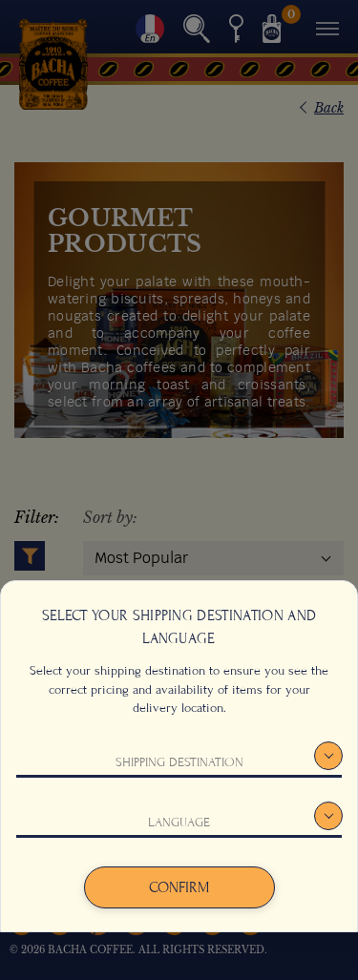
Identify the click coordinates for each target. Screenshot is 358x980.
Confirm (179, 887)
